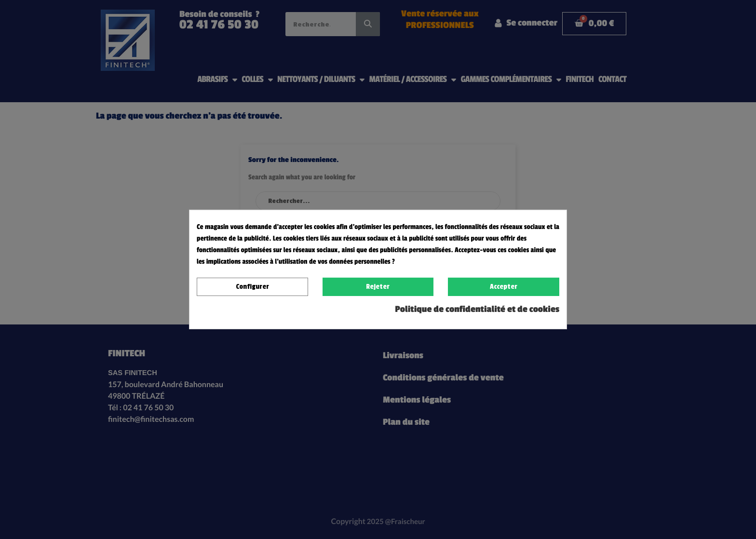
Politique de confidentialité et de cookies (477, 310)
